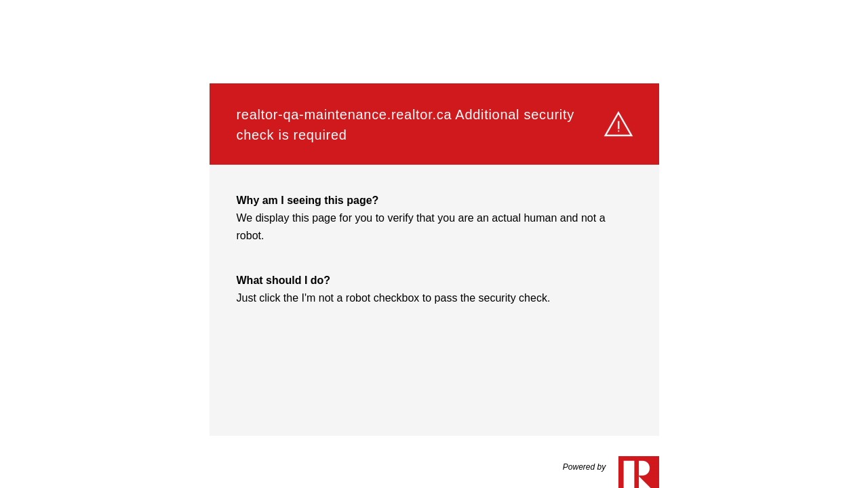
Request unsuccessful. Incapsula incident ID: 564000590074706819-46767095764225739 (434, 244)
